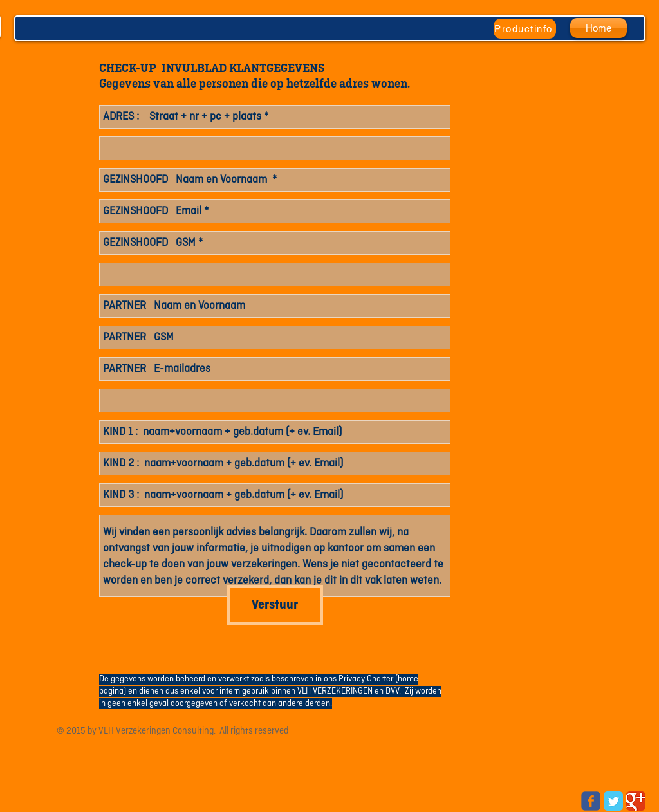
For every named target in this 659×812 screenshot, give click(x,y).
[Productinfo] (525, 29)
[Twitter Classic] (613, 801)
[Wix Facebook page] (591, 801)
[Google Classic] (636, 801)
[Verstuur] (275, 605)
